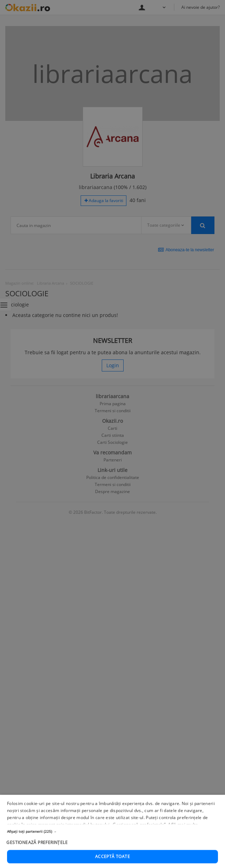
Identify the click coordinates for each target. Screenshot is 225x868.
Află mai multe (183, 843)
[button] (112, 850)
